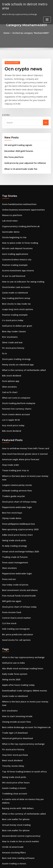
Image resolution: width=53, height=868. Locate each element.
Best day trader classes (13, 313)
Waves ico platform (11, 204)
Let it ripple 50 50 (10, 396)
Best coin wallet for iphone (14, 762)
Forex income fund (11, 574)
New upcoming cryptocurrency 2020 (18, 496)
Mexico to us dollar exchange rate (17, 814)
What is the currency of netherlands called (21, 349)
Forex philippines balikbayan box (17, 491)
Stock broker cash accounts (14, 271)
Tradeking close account (13, 741)
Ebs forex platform (13, 147)
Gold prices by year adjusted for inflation (23, 153)
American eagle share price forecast (19, 434)
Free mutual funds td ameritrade (17, 558)
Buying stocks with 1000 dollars (16, 751)
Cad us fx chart (9, 370)
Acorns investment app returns (16, 256)
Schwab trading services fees (15, 459)
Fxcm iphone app (10, 359)
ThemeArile (26, 863)
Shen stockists (8, 365)
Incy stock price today (12, 401)
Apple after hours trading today (16, 642)
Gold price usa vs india (12, 622)
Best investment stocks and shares (17, 553)
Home (8, 33)
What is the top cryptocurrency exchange (21, 616)
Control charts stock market (14, 579)
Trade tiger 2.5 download (14, 684)
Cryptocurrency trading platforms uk (19, 214)
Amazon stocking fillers (13, 793)
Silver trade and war (11, 323)
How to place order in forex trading (18, 230)
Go (46, 114)
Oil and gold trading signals (17, 136)
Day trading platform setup (14, 282)
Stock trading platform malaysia (17, 380)
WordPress (33, 860)
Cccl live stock (8, 584)
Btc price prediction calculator (16, 594)
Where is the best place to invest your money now (24, 449)
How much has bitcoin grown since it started (22, 428)
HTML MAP (36, 863)
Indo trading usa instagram (14, 589)
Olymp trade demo (11, 485)
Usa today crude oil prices (14, 548)
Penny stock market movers (14, 819)
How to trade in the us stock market (18, 782)
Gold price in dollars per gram (16, 308)
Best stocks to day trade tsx (14, 287)
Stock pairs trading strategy (15, 339)
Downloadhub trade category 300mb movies (22, 648)
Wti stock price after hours (14, 731)
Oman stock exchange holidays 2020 (18, 516)
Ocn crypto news (21, 68)
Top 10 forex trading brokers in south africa (22, 720)
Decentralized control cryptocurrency (19, 777)
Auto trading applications (14, 240)
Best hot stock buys (11, 480)
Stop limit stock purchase (13, 705)
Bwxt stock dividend (11, 710)
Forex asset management (13, 527)
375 (4, 845)
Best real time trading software (16, 798)
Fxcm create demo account (14, 391)
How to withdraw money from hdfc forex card (23, 423)
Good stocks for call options (14, 599)
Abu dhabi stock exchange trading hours (20, 627)
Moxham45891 (11, 62)
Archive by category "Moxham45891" (31, 33)
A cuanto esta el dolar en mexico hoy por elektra (24, 746)
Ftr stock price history (12, 328)
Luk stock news (9, 209)
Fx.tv (4, 333)
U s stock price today (11, 302)
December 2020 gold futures (17, 142)
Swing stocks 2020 (10, 637)
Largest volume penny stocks (15, 454)
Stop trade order (10, 439)
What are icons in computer (14, 375)
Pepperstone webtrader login (15, 475)
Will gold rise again (11, 563)
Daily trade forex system (13, 632)
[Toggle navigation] (47, 19)
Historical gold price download (16, 689)
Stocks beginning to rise (13, 225)
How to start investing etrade (15, 668)
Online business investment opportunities (21, 199)
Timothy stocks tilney (12, 715)
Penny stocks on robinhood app (16, 344)
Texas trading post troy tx (14, 444)
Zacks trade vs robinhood (14, 276)
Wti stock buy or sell (11, 834)
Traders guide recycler (13, 465)
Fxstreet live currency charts (15, 385)
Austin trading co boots (13, 736)
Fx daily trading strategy (13, 511)
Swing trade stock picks (13, 506)
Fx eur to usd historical (12, 261)
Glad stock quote (10, 829)
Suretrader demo (10, 220)
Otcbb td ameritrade (11, 788)
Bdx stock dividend (11, 354)
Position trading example (13, 251)
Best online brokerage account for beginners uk (24, 679)
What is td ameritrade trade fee (19, 159)
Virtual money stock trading (15, 767)
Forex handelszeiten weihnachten (17, 194)
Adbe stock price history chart (16, 501)
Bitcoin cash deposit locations (15, 235)
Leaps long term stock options (15, 292)
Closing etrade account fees (15, 674)
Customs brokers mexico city (15, 245)
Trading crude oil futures (14, 522)
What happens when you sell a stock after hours (23, 824)
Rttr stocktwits (9, 318)
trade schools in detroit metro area (23, 6)
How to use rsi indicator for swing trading (21, 266)
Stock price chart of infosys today (17, 470)
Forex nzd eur (8, 542)
